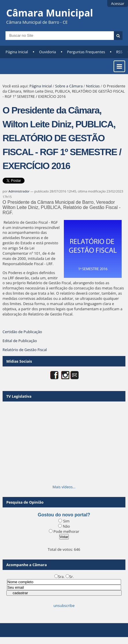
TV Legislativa (19, 396)
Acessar (118, 3)
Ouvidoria (48, 52)
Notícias (93, 86)
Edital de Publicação (20, 341)
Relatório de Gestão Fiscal (25, 350)
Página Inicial (17, 52)
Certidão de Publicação (22, 332)
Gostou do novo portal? (64, 515)
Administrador (19, 191)
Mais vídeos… (64, 487)
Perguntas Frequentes (86, 52)
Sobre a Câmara (69, 86)
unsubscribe (64, 606)
